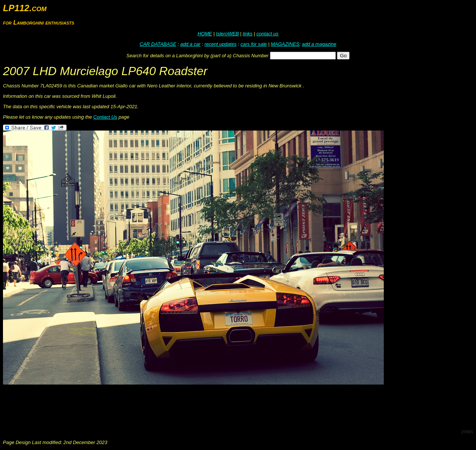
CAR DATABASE (158, 44)
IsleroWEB (227, 34)
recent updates (221, 44)
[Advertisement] (138, 406)
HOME (205, 34)
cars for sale (254, 44)
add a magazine (319, 44)
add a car (190, 44)
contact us (267, 34)
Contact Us (105, 117)
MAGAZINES (285, 44)
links (248, 34)
